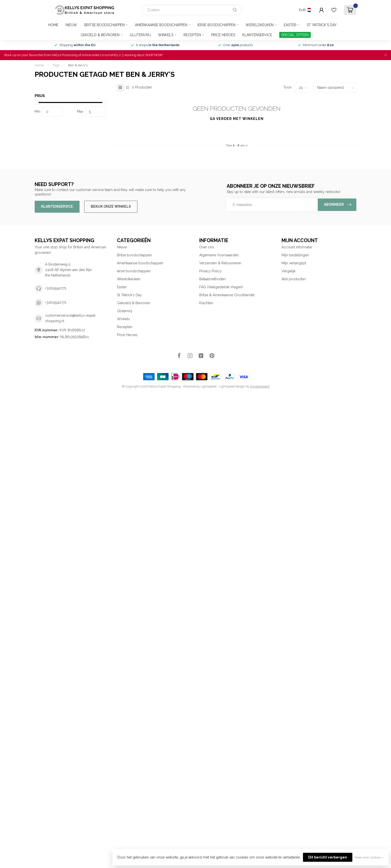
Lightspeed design (232, 386)
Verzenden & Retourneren (220, 263)
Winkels (166, 35)
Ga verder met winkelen (237, 119)
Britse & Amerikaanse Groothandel (227, 295)
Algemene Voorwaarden (219, 255)
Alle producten (294, 279)
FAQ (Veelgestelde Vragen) (221, 287)
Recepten (192, 35)
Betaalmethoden (212, 279)
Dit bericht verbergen (328, 857)
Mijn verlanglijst (294, 263)
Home (53, 25)
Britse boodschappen (104, 25)
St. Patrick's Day (322, 25)
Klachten (206, 303)
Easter (290, 25)
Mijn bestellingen (295, 255)
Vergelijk (289, 271)
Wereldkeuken (260, 25)
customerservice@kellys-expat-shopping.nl (71, 318)
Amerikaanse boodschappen (161, 25)
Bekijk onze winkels (111, 206)
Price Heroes (223, 35)
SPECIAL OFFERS (295, 35)
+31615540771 (56, 288)
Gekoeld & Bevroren (100, 35)
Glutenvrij (140, 35)
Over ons (207, 247)
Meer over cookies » (369, 857)
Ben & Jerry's (78, 65)
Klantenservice (257, 35)
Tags (56, 65)
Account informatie (297, 247)
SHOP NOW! (154, 55)
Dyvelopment (260, 386)
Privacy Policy (210, 271)
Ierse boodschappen (216, 25)
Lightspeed (209, 386)
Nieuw (71, 25)
